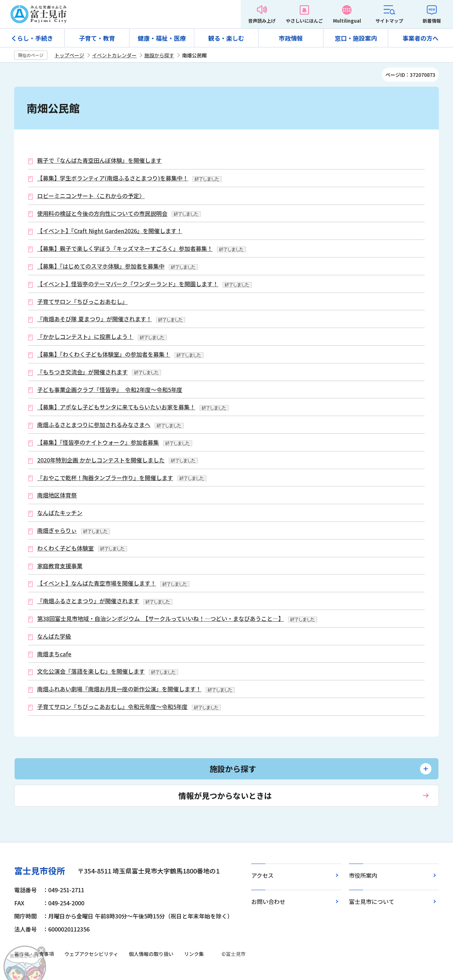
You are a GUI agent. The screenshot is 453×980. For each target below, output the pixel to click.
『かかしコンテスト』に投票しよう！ (85, 337)
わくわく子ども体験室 (65, 548)
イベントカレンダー (114, 55)
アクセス (262, 875)
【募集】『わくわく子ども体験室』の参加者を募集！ (104, 354)
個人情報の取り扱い (151, 954)
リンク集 (194, 954)
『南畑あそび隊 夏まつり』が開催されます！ (94, 319)
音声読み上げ (262, 21)
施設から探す (159, 55)
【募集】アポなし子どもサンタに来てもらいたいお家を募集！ (116, 407)
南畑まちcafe (54, 654)
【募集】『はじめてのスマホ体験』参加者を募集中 (101, 266)
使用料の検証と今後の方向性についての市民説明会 (102, 214)
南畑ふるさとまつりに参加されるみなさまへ (94, 425)
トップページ (69, 55)
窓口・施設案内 (356, 38)
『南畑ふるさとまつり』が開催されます (88, 601)
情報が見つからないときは (225, 795)
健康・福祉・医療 (162, 38)
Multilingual (347, 21)
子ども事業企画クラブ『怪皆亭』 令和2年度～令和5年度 (110, 390)
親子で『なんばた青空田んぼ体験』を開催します (99, 160)
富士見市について (372, 901)
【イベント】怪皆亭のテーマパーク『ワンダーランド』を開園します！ (128, 284)
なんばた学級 (54, 636)
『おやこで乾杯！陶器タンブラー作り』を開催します (105, 478)
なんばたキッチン (60, 513)
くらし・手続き (32, 38)
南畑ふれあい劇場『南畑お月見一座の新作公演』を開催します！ (119, 689)
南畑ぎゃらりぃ (57, 531)
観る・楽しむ (226, 38)
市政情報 (291, 38)
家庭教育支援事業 (60, 566)
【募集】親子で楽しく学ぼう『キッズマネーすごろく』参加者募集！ (125, 249)
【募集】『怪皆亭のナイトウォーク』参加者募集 (98, 442)
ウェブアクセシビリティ (91, 954)
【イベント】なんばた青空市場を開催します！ (97, 583)
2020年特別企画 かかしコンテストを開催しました (101, 460)
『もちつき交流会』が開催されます (82, 372)
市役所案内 (363, 875)
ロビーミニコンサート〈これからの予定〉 (91, 196)
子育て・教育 (97, 38)
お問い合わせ (268, 901)
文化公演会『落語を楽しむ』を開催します (91, 671)
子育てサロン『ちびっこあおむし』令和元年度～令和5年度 (112, 707)
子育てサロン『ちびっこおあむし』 (82, 302)
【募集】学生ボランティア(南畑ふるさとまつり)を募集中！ (113, 178)
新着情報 (432, 21)
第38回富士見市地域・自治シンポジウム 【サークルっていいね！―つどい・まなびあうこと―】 (160, 619)
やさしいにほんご (304, 21)
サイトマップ (389, 21)
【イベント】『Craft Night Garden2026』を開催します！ (110, 231)
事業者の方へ (420, 38)
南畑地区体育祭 (57, 495)
